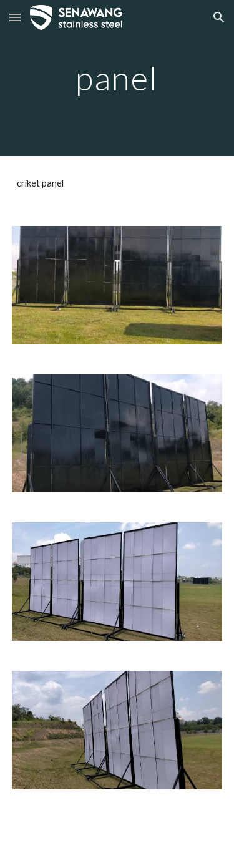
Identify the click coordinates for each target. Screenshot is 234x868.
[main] (117, 78)
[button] (15, 17)
